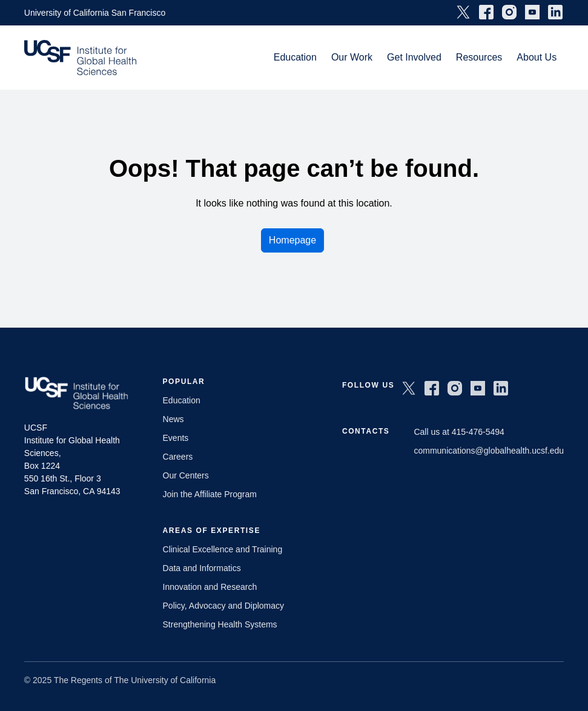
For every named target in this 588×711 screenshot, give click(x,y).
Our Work (352, 57)
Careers (178, 457)
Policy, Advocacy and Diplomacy (224, 606)
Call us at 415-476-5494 (459, 432)
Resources (479, 57)
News (173, 419)
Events (176, 438)
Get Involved (414, 57)
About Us (537, 57)
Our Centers (186, 475)
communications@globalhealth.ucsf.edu (489, 451)
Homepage (292, 240)
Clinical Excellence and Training (223, 549)
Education (295, 57)
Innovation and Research (210, 587)
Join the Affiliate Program (210, 494)
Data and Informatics (202, 568)
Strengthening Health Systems (220, 624)
